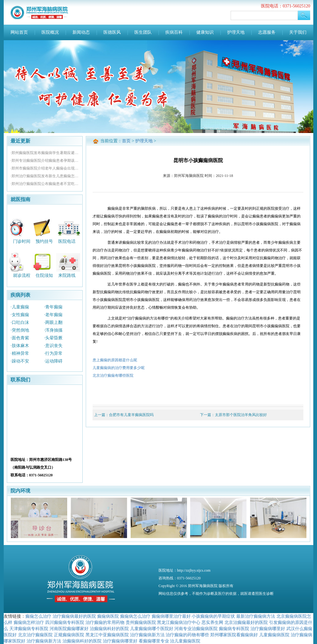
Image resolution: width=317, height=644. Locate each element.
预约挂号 (44, 241)
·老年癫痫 (53, 315)
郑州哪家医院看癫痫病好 (234, 635)
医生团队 (143, 32)
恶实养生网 (212, 622)
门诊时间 (22, 241)
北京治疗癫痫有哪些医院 (113, 376)
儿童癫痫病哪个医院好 (152, 629)
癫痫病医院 (108, 616)
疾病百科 (174, 32)
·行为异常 (53, 353)
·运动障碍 (53, 361)
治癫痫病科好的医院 (109, 629)
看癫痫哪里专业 (154, 641)
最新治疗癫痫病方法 (256, 616)
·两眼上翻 (53, 322)
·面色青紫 (20, 338)
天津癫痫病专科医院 (29, 629)
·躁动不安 (20, 361)
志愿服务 (267, 32)
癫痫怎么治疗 (38, 616)
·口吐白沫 (20, 322)
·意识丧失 (53, 346)
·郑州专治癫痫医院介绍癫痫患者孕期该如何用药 (45, 161)
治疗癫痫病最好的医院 (74, 616)
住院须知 (44, 275)
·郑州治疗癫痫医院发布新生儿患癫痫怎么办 (45, 176)
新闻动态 (81, 32)
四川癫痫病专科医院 (65, 622)
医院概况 (50, 32)
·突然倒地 (20, 330)
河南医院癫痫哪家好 (69, 629)
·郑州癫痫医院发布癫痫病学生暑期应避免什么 (45, 153)
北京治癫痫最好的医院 (246, 622)
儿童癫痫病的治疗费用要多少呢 (119, 368)
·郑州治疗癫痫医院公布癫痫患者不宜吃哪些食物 (45, 184)
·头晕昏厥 (53, 338)
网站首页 (19, 32)
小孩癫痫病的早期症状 (213, 616)
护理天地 (236, 32)
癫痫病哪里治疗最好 (171, 616)
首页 (126, 141)
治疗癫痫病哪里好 (268, 629)
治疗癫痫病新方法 (147, 635)
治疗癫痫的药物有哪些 (187, 635)
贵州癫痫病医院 (141, 622)
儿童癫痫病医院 (274, 635)
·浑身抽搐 (53, 330)
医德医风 (112, 32)
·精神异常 (20, 353)
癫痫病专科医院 (234, 629)
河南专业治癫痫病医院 (196, 629)
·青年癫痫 (53, 307)
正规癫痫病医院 (69, 635)
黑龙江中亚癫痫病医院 (107, 635)
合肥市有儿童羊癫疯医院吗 (131, 415)
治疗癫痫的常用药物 (105, 622)
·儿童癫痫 (20, 307)
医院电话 (67, 241)
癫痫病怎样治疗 (29, 622)
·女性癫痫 (20, 315)
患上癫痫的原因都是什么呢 (115, 360)
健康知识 (205, 32)
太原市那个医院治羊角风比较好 (241, 415)
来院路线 (67, 275)
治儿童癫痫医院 (185, 641)
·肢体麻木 (20, 346)
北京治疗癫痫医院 (35, 635)
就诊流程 (22, 275)
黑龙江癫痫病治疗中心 (179, 622)
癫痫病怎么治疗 (135, 616)
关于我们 (298, 32)
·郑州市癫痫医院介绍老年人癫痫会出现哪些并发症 (45, 168)
